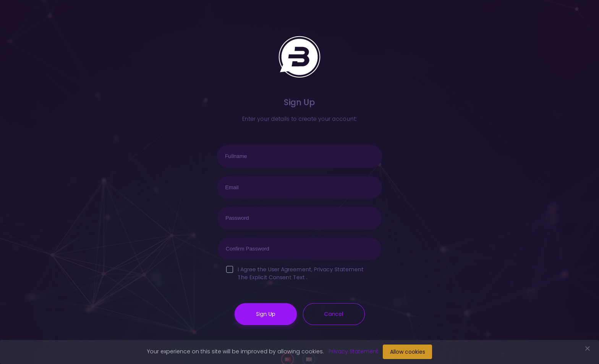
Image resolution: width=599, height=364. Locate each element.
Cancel (333, 313)
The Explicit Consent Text (271, 277)
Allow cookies (408, 352)
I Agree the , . (295, 273)
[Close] (588, 346)
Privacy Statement (338, 269)
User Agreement (290, 269)
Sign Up (266, 313)
